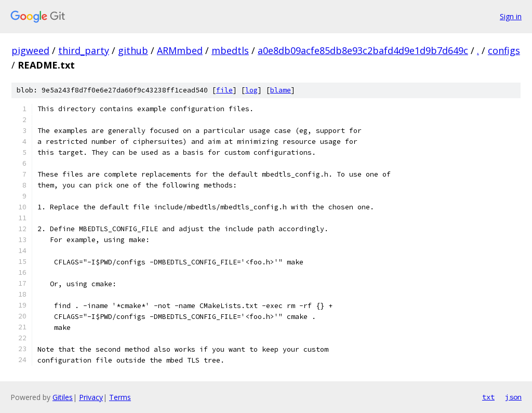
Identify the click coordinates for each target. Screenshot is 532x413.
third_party (84, 50)
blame (281, 90)
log (251, 90)
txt (488, 397)
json (513, 397)
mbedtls (230, 50)
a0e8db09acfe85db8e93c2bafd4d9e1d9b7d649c (363, 50)
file (224, 90)
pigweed (30, 50)
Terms (120, 397)
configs (504, 50)
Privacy (91, 397)
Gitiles (63, 397)
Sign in (511, 16)
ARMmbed (180, 50)
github (133, 50)
